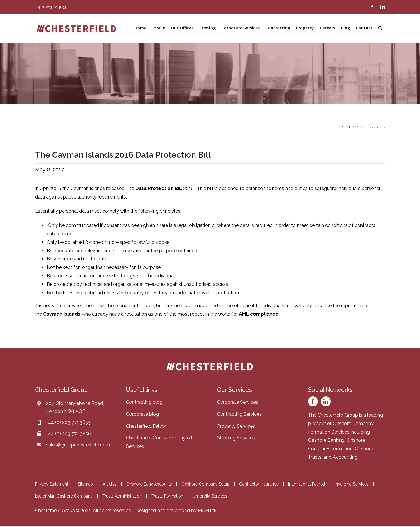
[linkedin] (326, 401)
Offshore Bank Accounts (149, 484)
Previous (355, 127)
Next (375, 127)
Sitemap (85, 484)
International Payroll (307, 484)
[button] (380, 28)
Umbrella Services (210, 496)
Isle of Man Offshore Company (64, 496)
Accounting (345, 457)
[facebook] (313, 401)
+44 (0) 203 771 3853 (68, 422)
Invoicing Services (352, 484)
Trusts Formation (167, 496)
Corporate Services (238, 402)
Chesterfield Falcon (147, 426)
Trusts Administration (122, 496)
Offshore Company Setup (205, 484)
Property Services (236, 426)
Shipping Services (236, 438)
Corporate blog (142, 414)
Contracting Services (239, 414)
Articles (110, 484)
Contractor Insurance (259, 484)
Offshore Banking (326, 440)
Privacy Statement (52, 484)
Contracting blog (144, 402)
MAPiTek (207, 511)
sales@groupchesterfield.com (78, 445)
